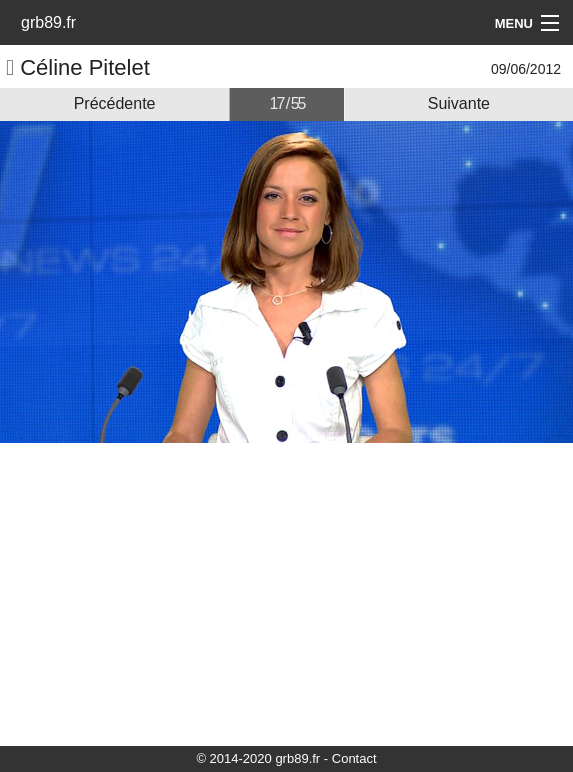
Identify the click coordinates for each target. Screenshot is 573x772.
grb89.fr (48, 22)
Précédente (115, 103)
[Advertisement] (286, 593)
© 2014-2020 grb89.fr (258, 758)
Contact (354, 758)
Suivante (459, 103)
